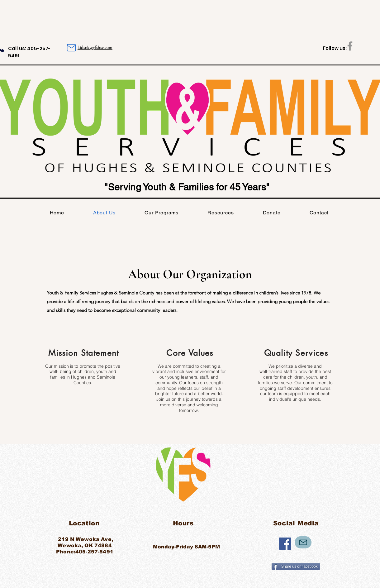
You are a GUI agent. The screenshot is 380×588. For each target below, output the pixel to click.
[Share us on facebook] (296, 566)
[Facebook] (285, 544)
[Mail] (71, 48)
